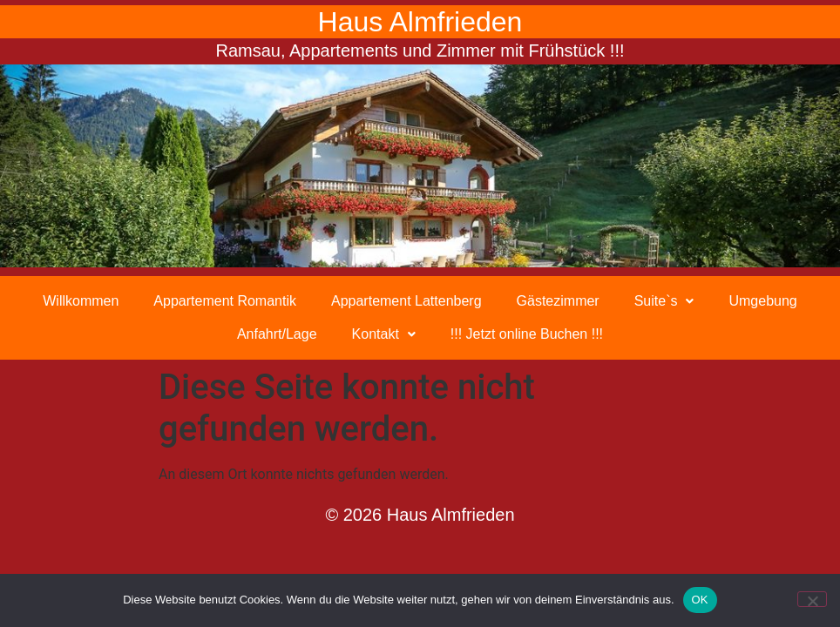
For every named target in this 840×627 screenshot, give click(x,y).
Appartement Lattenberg (406, 301)
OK (700, 600)
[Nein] (812, 599)
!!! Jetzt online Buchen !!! (527, 334)
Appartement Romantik (225, 301)
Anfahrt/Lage (277, 334)
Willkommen (81, 301)
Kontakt (384, 334)
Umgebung (762, 301)
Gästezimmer (558, 301)
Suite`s (664, 301)
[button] (664, 301)
